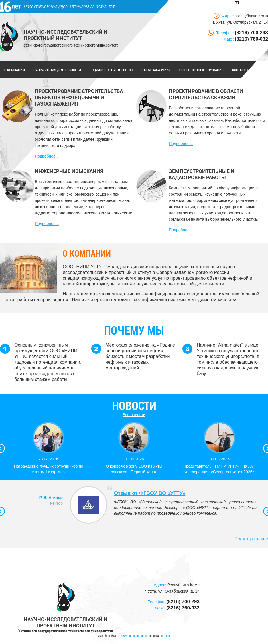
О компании (15, 70)
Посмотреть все (251, 539)
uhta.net (165, 636)
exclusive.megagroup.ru (132, 636)
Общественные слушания (201, 70)
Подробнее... (47, 156)
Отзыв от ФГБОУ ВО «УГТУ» (150, 493)
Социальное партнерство (111, 70)
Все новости (134, 415)
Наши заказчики (156, 70)
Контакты (240, 70)
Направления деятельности (57, 70)
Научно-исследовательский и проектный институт (66, 35)
